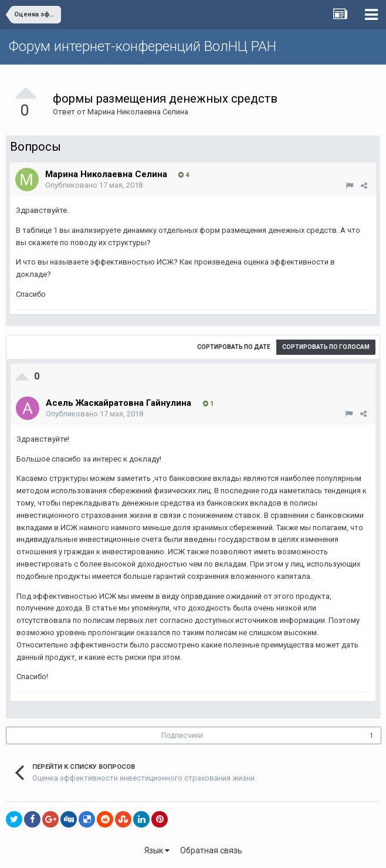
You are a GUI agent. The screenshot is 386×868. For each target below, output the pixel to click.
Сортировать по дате (234, 347)
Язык (157, 850)
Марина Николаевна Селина (138, 112)
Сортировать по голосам (326, 347)
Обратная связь (211, 850)
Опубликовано (94, 185)
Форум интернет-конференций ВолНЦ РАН (143, 46)
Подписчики (182, 735)
